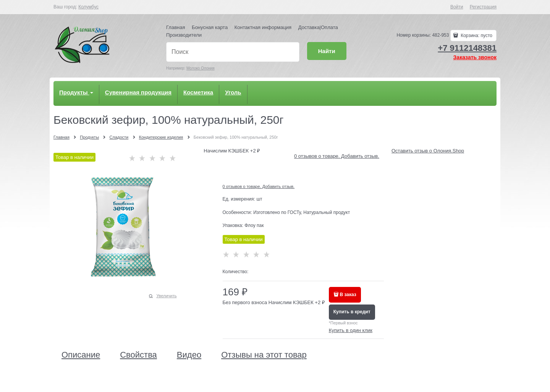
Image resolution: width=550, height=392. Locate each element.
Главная (176, 27)
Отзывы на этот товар (264, 355)
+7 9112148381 (467, 48)
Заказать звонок (475, 57)
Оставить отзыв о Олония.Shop (428, 151)
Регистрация (483, 7)
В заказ (348, 295)
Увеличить (166, 296)
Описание (81, 355)
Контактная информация (263, 27)
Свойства (138, 355)
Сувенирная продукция (138, 92)
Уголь (233, 92)
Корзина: (476, 36)
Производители (184, 35)
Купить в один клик (351, 330)
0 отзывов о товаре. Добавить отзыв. (337, 156)
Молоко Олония (201, 68)
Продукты (76, 92)
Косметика (198, 92)
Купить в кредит (352, 312)
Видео (189, 355)
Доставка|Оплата (318, 27)
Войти (457, 7)
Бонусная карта (210, 27)
